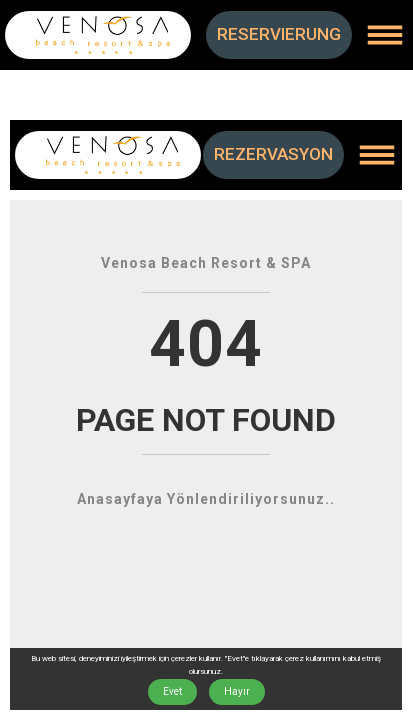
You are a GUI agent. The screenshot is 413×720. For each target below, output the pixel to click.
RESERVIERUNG (279, 34)
